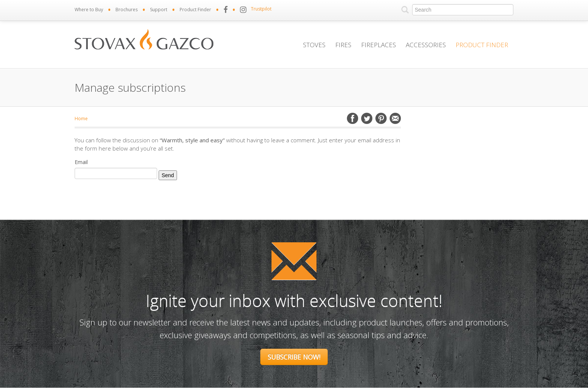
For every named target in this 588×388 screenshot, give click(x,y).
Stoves (314, 45)
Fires (343, 45)
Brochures (127, 10)
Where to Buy (89, 10)
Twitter (367, 118)
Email (395, 118)
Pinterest (381, 118)
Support (159, 10)
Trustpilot (261, 9)
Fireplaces (379, 45)
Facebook (352, 118)
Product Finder (195, 10)
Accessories (426, 45)
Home (81, 119)
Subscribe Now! (294, 357)
